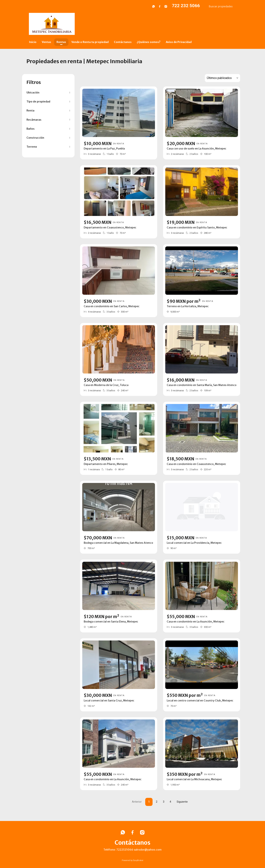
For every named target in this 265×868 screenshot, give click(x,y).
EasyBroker (138, 860)
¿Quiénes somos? (149, 42)
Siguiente (182, 802)
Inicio (33, 42)
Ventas (46, 42)
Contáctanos (123, 42)
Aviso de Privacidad (179, 42)
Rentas (61, 42)
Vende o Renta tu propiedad (90, 42)
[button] (48, 93)
